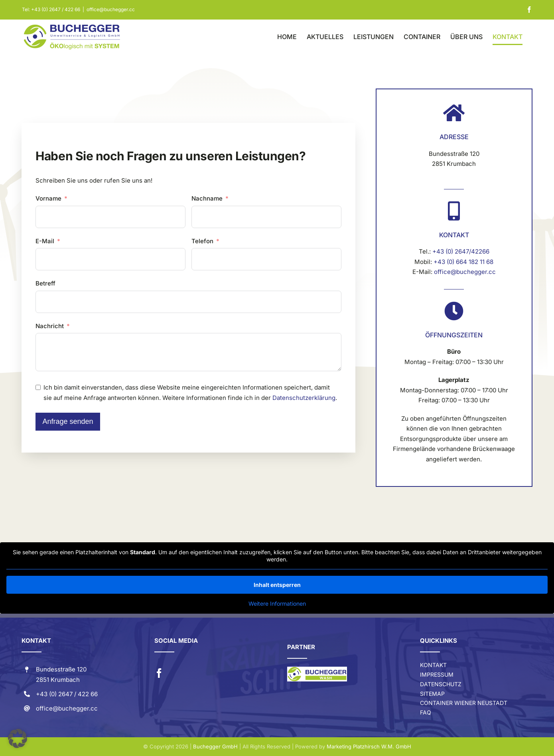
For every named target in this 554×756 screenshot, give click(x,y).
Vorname (48, 198)
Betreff (45, 283)
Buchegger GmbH (215, 746)
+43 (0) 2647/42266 (461, 251)
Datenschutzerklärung (304, 398)
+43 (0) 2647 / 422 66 (56, 9)
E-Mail (45, 241)
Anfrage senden (68, 421)
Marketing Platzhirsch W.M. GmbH (369, 746)
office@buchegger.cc (111, 9)
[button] (18, 738)
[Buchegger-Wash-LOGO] (317, 670)
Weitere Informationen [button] (277, 603)
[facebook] (159, 673)
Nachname (207, 198)
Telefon (202, 241)
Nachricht (50, 326)
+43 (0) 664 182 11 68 (463, 262)
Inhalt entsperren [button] (277, 585)
